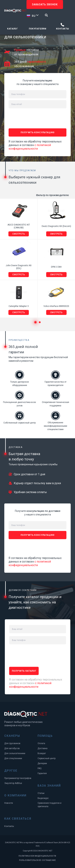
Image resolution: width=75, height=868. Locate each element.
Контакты (62, 29)
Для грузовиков (12, 743)
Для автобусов (12, 748)
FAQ (40, 768)
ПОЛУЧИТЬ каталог (24, 671)
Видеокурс (43, 798)
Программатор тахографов (18, 778)
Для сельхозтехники (15, 753)
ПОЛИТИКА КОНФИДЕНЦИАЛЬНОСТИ (37, 856)
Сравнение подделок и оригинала (49, 805)
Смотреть (19, 234)
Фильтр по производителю (52, 195)
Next (70, 322)
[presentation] (36, 117)
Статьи (41, 793)
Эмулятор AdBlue (13, 783)
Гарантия (42, 773)
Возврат (42, 753)
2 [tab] (40, 322)
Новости (9, 803)
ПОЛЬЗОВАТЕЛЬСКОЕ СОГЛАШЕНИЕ (37, 860)
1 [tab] (35, 322)
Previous (5, 322)
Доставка (43, 748)
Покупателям (38, 29)
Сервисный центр (47, 758)
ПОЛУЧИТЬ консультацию (38, 132)
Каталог (12, 29)
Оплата (41, 743)
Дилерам (42, 763)
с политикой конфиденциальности (30, 147)
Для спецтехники (13, 758)
